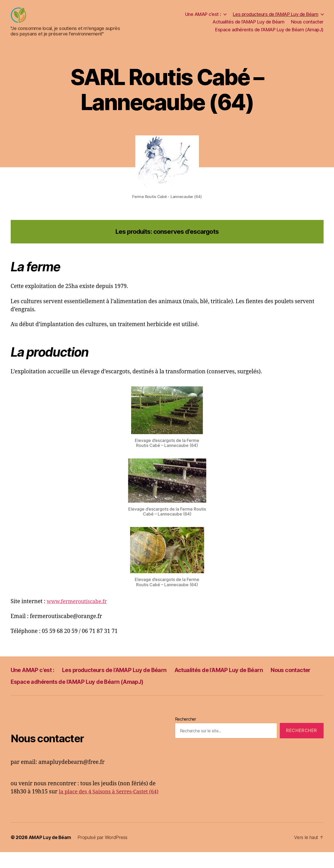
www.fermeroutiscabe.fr (79, 609)
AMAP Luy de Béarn (51, 853)
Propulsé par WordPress (104, 853)
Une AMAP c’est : (203, 18)
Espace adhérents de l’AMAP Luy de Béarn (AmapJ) (269, 34)
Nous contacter (307, 26)
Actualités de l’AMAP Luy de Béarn (248, 26)
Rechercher (186, 727)
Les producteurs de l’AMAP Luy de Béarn (276, 18)
